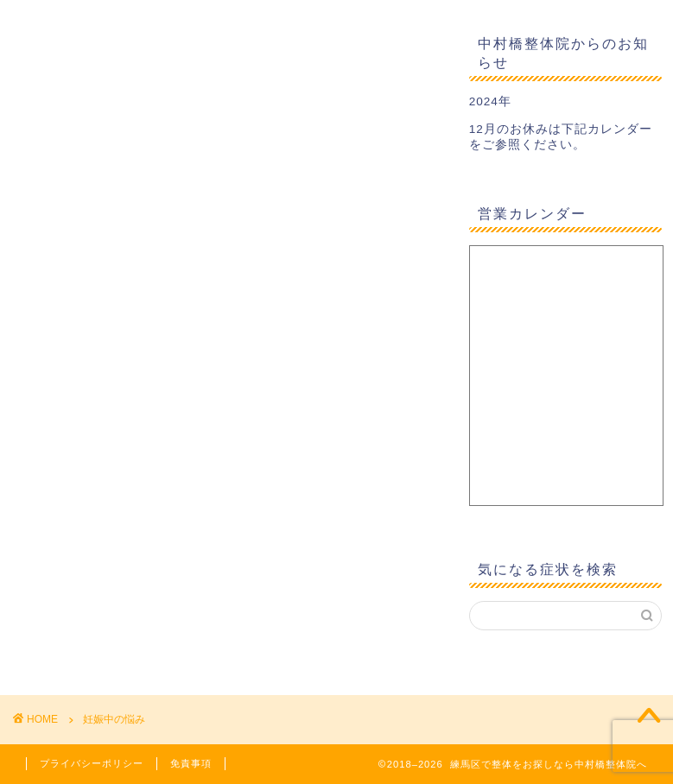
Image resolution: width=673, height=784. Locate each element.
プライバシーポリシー (92, 763)
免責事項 (191, 763)
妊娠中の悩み (114, 719)
